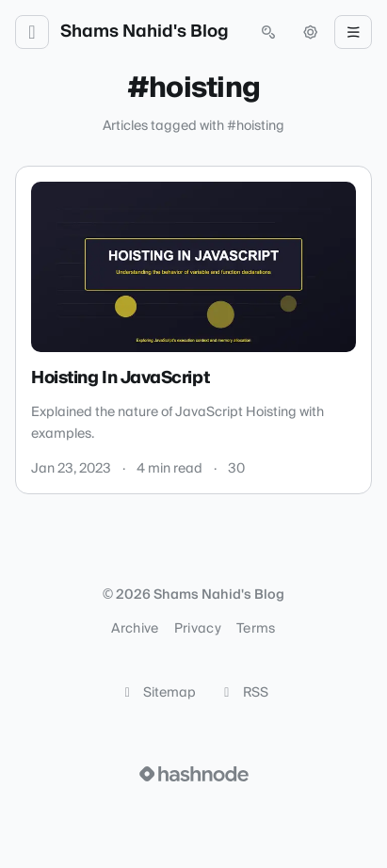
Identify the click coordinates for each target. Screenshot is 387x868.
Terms (256, 629)
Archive (135, 629)
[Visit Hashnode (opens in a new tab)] (194, 774)
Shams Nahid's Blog (145, 32)
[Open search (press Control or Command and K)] (268, 32)
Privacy (198, 629)
